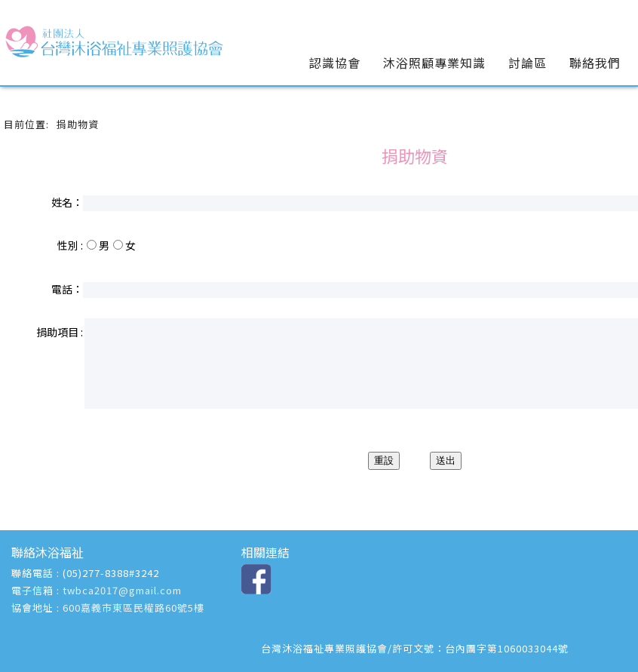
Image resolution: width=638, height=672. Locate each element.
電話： (67, 289)
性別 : (70, 245)
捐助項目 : (60, 332)
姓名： (67, 202)
